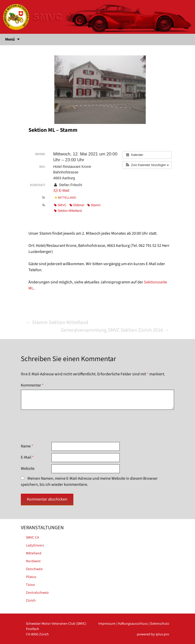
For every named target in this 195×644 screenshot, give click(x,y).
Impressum (107, 624)
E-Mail (61, 190)
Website (28, 469)
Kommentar (32, 385)
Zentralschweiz (37, 593)
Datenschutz (160, 624)
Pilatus (31, 577)
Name (27, 446)
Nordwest (33, 561)
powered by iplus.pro (153, 634)
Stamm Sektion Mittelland (57, 323)
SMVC (60, 205)
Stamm (94, 205)
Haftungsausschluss (133, 624)
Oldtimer (77, 205)
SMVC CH (32, 538)
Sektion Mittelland (68, 211)
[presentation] (59, 426)
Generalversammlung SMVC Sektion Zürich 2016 (115, 330)
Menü (10, 39)
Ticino (30, 585)
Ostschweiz (34, 569)
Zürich (31, 601)
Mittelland (65, 198)
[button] (147, 165)
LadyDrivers (35, 545)
